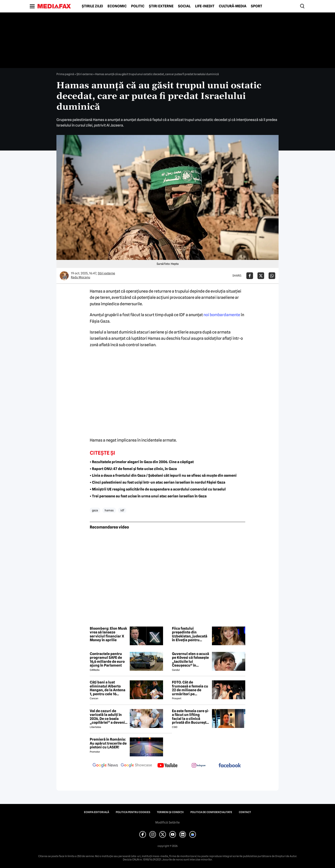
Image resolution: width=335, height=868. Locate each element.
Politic (138, 6)
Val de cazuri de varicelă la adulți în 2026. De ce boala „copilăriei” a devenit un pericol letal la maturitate (108, 717)
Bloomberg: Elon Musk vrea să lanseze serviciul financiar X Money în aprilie (108, 634)
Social (184, 6)
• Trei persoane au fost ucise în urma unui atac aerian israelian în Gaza (148, 496)
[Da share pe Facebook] (250, 276)
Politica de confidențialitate (211, 812)
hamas (109, 510)
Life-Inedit (205, 6)
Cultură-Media (233, 6)
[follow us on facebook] (230, 766)
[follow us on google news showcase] (136, 766)
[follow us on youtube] (167, 766)
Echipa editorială (97, 812)
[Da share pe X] (261, 276)
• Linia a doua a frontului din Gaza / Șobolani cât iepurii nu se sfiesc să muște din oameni (163, 475)
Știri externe (161, 6)
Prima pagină (65, 74)
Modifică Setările (167, 822)
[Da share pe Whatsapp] (272, 276)
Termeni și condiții (170, 812)
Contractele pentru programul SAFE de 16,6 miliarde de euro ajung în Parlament (107, 660)
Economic (117, 6)
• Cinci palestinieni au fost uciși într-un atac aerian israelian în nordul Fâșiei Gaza (158, 482)
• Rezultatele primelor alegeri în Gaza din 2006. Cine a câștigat (142, 462)
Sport (256, 6)
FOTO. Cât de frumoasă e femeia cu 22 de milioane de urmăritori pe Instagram (190, 688)
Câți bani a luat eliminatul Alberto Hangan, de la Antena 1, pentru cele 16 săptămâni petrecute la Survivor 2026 (108, 688)
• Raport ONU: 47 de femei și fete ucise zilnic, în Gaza (133, 469)
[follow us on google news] (105, 766)
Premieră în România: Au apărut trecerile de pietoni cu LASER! (108, 743)
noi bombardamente (222, 315)
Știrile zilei (92, 6)
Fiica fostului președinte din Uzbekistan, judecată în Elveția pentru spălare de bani (190, 634)
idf (122, 510)
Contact (245, 812)
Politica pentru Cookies (133, 812)
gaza (95, 510)
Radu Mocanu (81, 277)
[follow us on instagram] (199, 766)
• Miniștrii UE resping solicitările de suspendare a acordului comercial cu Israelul (158, 489)
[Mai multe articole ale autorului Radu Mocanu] (64, 276)
